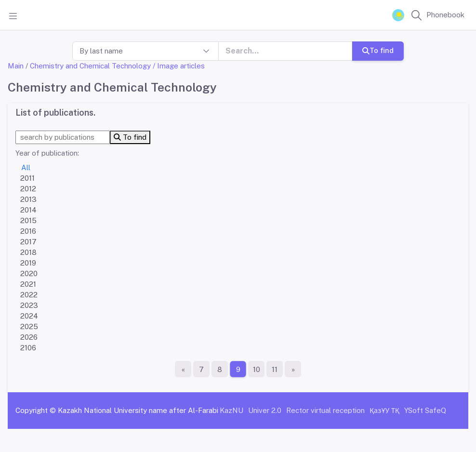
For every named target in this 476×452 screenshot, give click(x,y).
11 (275, 369)
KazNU (231, 410)
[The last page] (293, 369)
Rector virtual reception (325, 410)
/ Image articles (179, 66)
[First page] (183, 369)
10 (257, 369)
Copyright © (36, 410)
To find (378, 50)
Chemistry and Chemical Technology (90, 66)
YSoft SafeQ (425, 410)
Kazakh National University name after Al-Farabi (138, 410)
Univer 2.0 (265, 410)
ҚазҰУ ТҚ (384, 410)
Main (16, 66)
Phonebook (445, 15)
